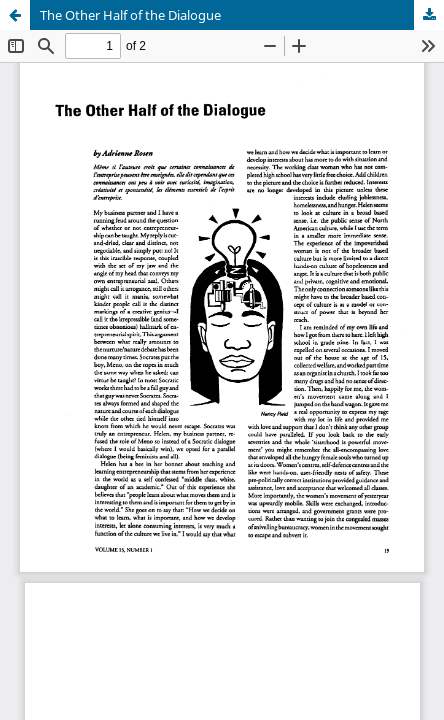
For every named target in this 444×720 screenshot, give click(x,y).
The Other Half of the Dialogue (130, 15)
